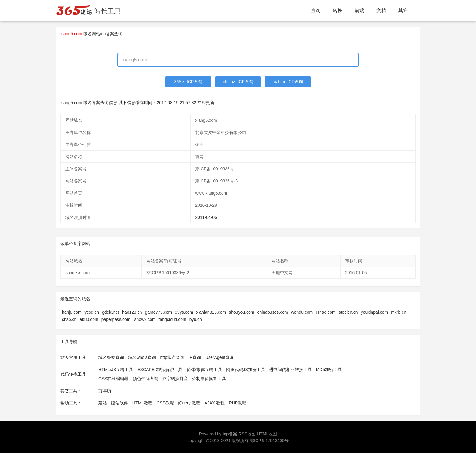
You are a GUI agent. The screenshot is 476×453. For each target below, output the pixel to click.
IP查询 (195, 357)
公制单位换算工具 (209, 379)
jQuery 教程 (189, 403)
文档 (381, 10)
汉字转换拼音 (175, 379)
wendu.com (302, 312)
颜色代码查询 (145, 379)
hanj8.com (72, 312)
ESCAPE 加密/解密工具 (160, 370)
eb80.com (89, 319)
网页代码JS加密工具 (246, 370)
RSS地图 (247, 434)
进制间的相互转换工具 (291, 370)
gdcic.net (110, 312)
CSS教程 (165, 403)
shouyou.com (241, 312)
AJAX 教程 (215, 403)
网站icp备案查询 (107, 34)
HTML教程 (142, 403)
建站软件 (120, 403)
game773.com (159, 312)
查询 (316, 10)
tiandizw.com (77, 273)
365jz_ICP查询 (188, 82)
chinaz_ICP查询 (238, 82)
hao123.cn (132, 312)
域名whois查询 (142, 357)
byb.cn (196, 319)
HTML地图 (267, 434)
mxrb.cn (399, 312)
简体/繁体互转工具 (204, 370)
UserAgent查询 (219, 357)
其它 (403, 10)
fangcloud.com (173, 319)
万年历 (105, 391)
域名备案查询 (111, 357)
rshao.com (326, 312)
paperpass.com (116, 319)
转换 (338, 10)
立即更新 (206, 103)
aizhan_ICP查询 (288, 82)
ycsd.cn (92, 312)
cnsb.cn (69, 319)
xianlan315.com (211, 312)
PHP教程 (238, 403)
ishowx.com (144, 319)
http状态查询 (172, 357)
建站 (103, 403)
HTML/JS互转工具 (116, 370)
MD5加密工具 (329, 370)
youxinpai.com (375, 312)
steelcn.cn (348, 312)
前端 (359, 10)
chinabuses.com (273, 312)
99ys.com (184, 312)
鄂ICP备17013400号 (269, 441)
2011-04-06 (206, 217)
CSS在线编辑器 (113, 379)
